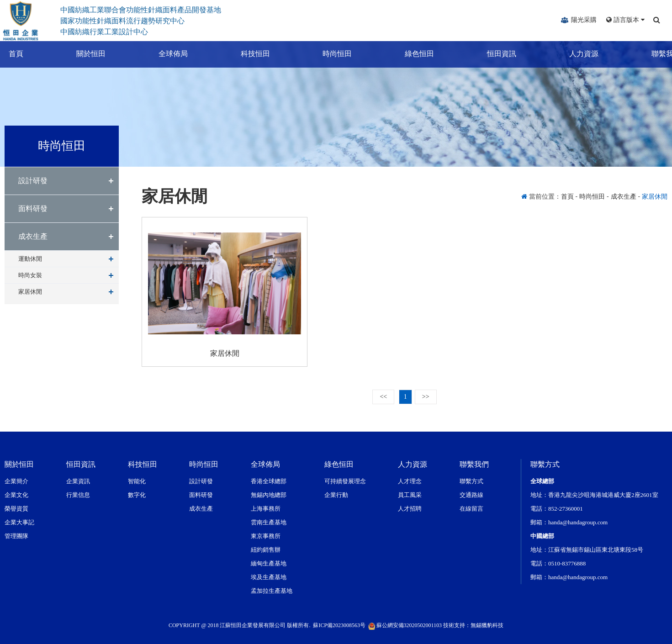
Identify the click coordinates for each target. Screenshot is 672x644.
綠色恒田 (411, 54)
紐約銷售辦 (266, 550)
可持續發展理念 (345, 481)
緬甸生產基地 (269, 563)
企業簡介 (16, 481)
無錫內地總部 (269, 495)
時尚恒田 (329, 54)
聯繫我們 (657, 54)
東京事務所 (266, 536)
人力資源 (575, 54)
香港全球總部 (269, 481)
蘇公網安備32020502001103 (405, 625)
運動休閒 (30, 259)
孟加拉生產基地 (272, 591)
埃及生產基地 (269, 577)
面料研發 (33, 209)
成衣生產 (33, 236)
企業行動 (336, 495)
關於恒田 (82, 54)
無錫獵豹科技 (487, 625)
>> (426, 397)
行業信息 (78, 495)
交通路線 (471, 495)
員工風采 (410, 495)
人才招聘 (410, 509)
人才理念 (410, 481)
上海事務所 (266, 509)
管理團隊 (16, 536)
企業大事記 (19, 522)
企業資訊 (78, 481)
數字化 (137, 495)
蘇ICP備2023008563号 (339, 625)
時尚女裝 (30, 275)
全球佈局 (164, 54)
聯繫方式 (471, 481)
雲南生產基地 (269, 522)
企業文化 (16, 495)
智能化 (137, 481)
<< (383, 397)
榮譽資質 (16, 509)
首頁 (7, 54)
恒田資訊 (493, 54)
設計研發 (33, 181)
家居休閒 (30, 292)
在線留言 (471, 509)
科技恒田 (247, 54)
